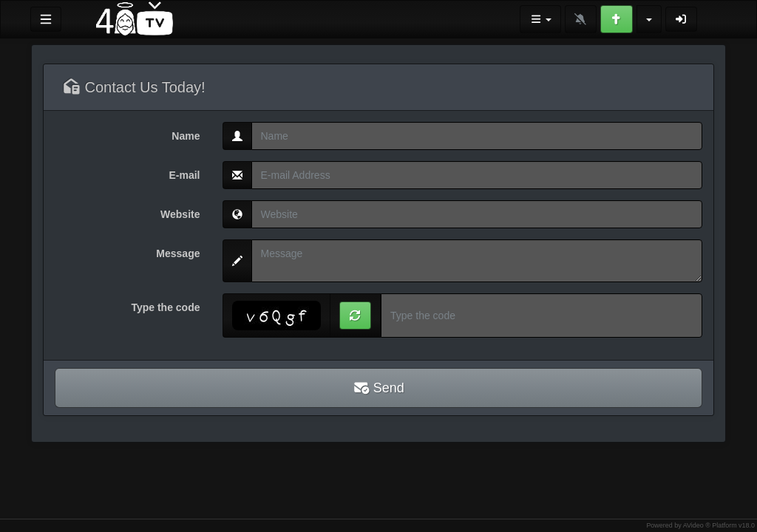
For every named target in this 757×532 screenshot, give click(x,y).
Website (180, 214)
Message (178, 253)
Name (186, 136)
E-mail (184, 175)
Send (378, 388)
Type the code (165, 307)
